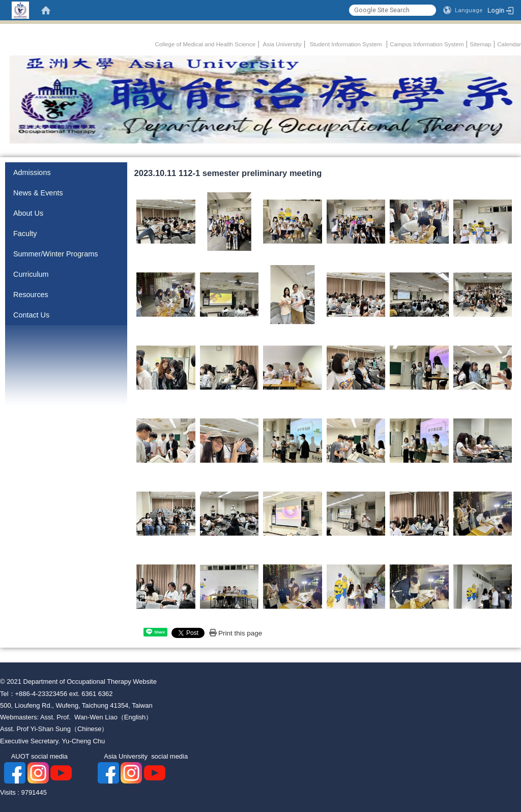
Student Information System (345, 44)
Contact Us (31, 315)
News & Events (38, 193)
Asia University (282, 44)
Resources (31, 295)
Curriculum (31, 274)
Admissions (32, 172)
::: (150, 43)
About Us (28, 213)
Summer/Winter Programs (55, 254)
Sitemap (480, 44)
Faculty (25, 234)
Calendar (509, 44)
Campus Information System (427, 44)
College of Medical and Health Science (205, 44)
